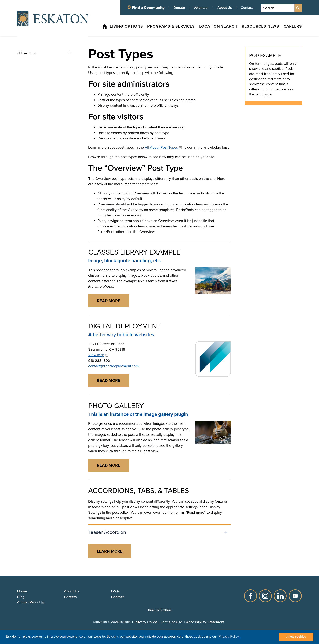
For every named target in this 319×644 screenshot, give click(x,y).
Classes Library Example (134, 252)
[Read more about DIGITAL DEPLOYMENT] (109, 380)
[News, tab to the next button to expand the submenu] (271, 27)
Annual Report (29, 602)
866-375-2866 (159, 610)
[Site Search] (298, 8)
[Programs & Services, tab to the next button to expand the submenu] (163, 27)
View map (96, 355)
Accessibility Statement (205, 622)
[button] (159, 532)
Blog (21, 597)
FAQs (115, 591)
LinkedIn (280, 596)
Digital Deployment (125, 326)
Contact (247, 8)
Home (22, 591)
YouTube (295, 596)
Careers (70, 597)
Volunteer (201, 8)
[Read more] (213, 281)
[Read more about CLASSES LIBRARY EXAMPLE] (109, 301)
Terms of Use (172, 622)
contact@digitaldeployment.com (114, 366)
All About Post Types (161, 147)
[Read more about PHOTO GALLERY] (109, 465)
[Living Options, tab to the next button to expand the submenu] (117, 27)
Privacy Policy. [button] (229, 637)
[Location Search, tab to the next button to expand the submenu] (212, 27)
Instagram (265, 596)
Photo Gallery (116, 406)
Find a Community (148, 8)
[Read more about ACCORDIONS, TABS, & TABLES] (110, 551)
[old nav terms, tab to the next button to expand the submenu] (42, 53)
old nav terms (70, 53)
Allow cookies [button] (296, 637)
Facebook (250, 596)
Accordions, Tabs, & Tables (139, 491)
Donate (179, 8)
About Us (225, 8)
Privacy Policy (146, 622)
